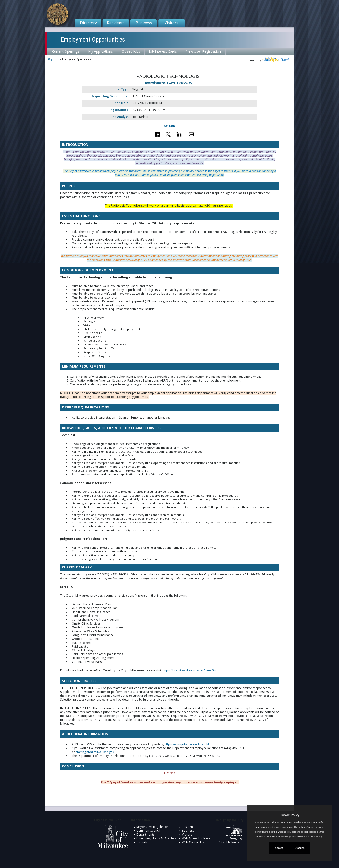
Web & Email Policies (196, 838)
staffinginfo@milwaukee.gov (95, 752)
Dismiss (299, 848)
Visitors (171, 23)
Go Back (169, 125)
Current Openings (66, 51)
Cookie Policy (290, 815)
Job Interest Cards (163, 51)
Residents (116, 23)
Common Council (148, 831)
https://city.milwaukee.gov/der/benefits (189, 670)
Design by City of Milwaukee (231, 836)
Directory (88, 23)
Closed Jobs (131, 51)
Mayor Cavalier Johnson (153, 827)
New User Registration (203, 51)
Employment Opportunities (93, 40)
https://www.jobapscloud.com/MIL (188, 744)
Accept (279, 848)
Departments (145, 834)
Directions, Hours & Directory (156, 838)
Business (144, 23)
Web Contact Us (193, 842)
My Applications (100, 51)
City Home (54, 59)
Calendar (143, 842)
